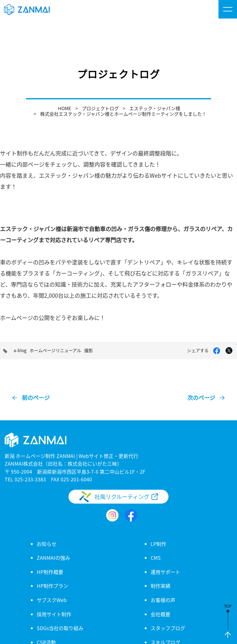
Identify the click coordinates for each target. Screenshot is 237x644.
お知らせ (47, 544)
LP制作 (158, 544)
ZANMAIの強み (53, 558)
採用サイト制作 (54, 614)
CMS (156, 558)
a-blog (20, 350)
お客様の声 (163, 600)
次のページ (201, 397)
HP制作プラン (52, 586)
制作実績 (160, 586)
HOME (65, 108)
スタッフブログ (168, 628)
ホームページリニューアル (55, 350)
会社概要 (160, 614)
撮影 (89, 350)
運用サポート (165, 572)
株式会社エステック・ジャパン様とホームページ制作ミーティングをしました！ (123, 114)
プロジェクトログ (100, 108)
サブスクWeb (52, 600)
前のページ (36, 397)
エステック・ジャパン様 (155, 108)
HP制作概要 (50, 572)
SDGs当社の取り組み (60, 628)
